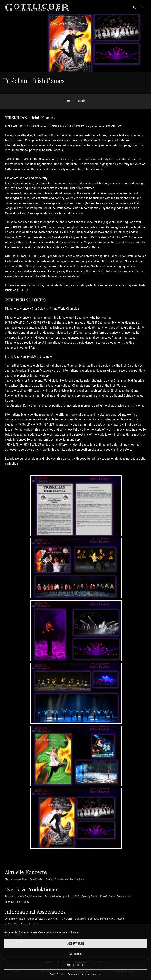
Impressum (96, 974)
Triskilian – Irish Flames (17, 903)
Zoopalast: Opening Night (58, 898)
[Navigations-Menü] (142, 7)
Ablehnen (76, 954)
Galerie (81, 101)
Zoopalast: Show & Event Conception (23, 898)
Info (68, 101)
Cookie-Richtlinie (58, 974)
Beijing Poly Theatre (15, 920)
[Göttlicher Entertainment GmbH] (37, 7)
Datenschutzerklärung (78, 974)
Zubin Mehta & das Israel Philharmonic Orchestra (99, 920)
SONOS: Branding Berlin (85, 898)
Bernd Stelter (36, 881)
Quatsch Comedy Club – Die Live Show (65, 881)
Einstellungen (76, 965)
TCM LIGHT (66, 920)
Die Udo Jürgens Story (16, 881)
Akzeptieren (76, 944)
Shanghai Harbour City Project (43, 920)
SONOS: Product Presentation (115, 898)
